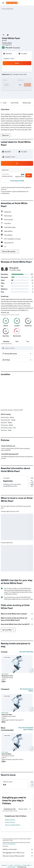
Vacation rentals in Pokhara (13, 825)
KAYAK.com (4, 865)
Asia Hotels (18, 865)
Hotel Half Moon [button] (6, 754)
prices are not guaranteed (9, 844)
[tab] (6, 341)
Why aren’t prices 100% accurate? (18, 856)
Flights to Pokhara (10, 820)
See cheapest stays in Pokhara (27, 690)
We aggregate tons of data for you (18, 853)
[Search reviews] (18, 348)
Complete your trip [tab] (10, 809)
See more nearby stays (26, 652)
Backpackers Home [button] (7, 676)
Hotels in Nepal (26, 865)
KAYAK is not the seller (18, 849)
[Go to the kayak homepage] (12, 3)
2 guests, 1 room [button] (9, 58)
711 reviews (16, 48)
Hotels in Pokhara (10, 822)
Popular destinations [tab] (25, 809)
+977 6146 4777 (7, 45)
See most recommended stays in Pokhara (26, 729)
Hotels (11, 865)
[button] (3, 3)
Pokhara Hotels (11, 867)
